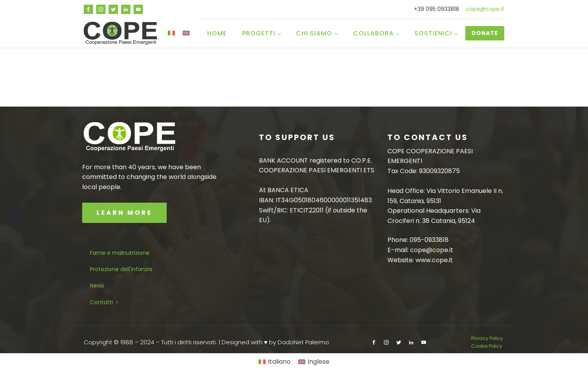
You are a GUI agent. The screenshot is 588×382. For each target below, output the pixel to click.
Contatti (101, 302)
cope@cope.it (485, 9)
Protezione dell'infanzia (121, 269)
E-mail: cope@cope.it (420, 250)
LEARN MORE (124, 213)
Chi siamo (314, 33)
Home (217, 33)
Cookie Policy (487, 346)
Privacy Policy (488, 338)
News (97, 286)
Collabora (373, 33)
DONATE (485, 33)
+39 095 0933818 (437, 9)
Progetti (259, 33)
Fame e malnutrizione (120, 253)
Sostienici (433, 33)
